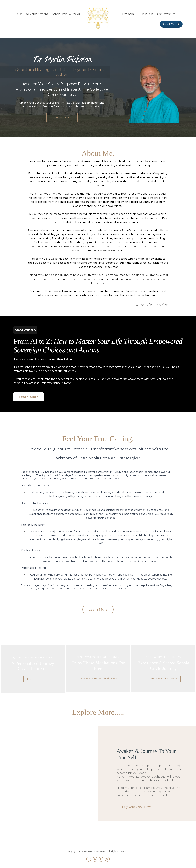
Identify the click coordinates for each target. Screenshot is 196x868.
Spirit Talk (147, 14)
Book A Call (171, 24)
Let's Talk (62, 117)
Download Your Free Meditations (98, 678)
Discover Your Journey (163, 678)
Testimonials (129, 14)
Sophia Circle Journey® (66, 14)
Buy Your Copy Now (135, 806)
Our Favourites (166, 14)
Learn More (29, 397)
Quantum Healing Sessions (32, 14)
